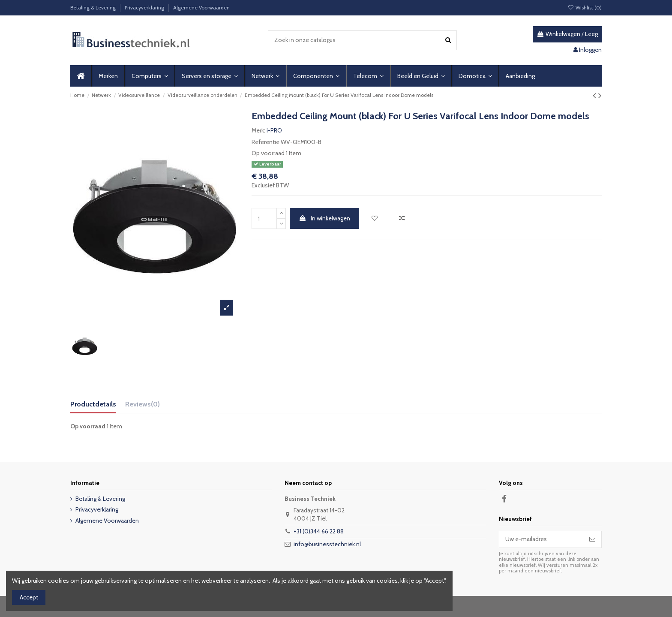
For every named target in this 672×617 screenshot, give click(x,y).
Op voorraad (268, 153)
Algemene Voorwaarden (201, 8)
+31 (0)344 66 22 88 (319, 531)
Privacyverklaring (145, 8)
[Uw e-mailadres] (541, 539)
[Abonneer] (592, 539)
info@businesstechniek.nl (327, 544)
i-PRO (274, 130)
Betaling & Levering (94, 8)
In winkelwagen (324, 218)
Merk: (258, 130)
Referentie (265, 142)
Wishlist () (585, 8)
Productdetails (93, 404)
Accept (29, 597)
